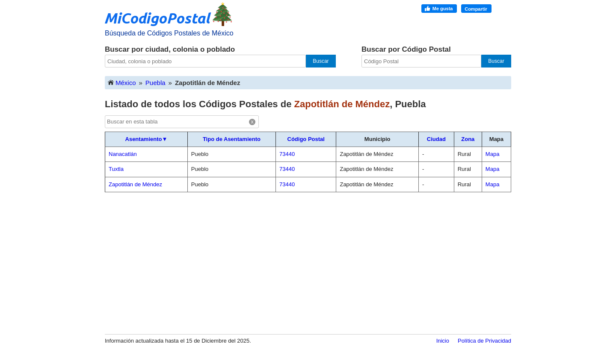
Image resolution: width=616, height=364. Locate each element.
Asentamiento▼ (147, 139)
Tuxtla (116, 169)
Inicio (443, 341)
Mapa (493, 154)
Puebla (155, 83)
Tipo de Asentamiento (232, 139)
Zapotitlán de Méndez (135, 184)
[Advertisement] (308, 263)
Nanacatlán (123, 154)
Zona (468, 139)
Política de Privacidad (484, 341)
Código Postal (306, 139)
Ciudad (436, 139)
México (121, 82)
